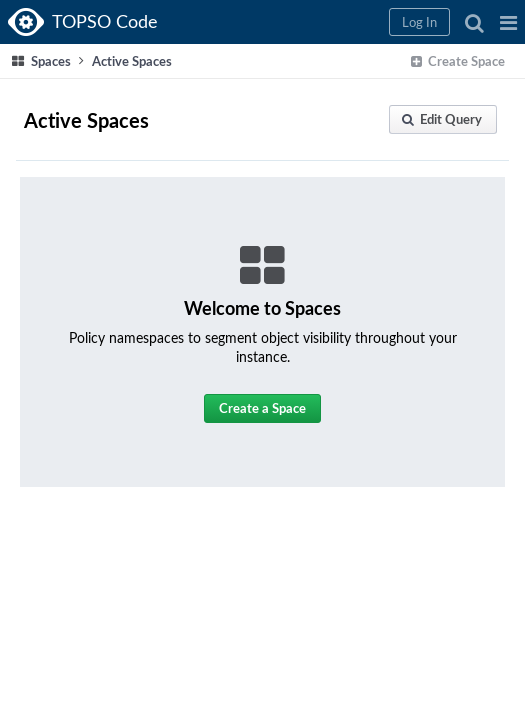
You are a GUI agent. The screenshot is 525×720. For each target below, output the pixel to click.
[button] (508, 22)
